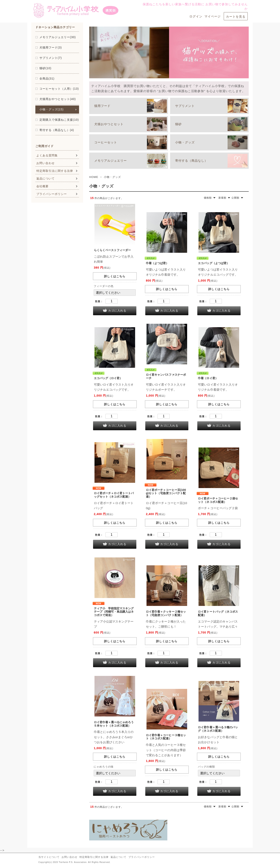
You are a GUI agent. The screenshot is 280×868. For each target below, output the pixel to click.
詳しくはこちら (115, 276)
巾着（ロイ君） (208, 378)
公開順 (235, 198)
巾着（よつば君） (157, 263)
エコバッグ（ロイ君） (108, 378)
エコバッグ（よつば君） (214, 263)
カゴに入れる (117, 311)
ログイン (196, 16)
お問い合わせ (46, 163)
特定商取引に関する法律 (94, 857)
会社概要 (42, 186)
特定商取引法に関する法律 (55, 171)
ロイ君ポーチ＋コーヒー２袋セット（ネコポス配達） (218, 500)
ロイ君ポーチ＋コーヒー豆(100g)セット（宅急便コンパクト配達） (166, 493)
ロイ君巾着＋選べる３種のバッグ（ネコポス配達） (218, 729)
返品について (46, 179)
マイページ (213, 16)
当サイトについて (49, 857)
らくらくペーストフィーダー (112, 250)
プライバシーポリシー (52, 194)
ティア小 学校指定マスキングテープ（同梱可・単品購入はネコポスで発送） (114, 612)
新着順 (222, 198)
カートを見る (236, 17)
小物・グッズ (112, 177)
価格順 (208, 198)
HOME (94, 177)
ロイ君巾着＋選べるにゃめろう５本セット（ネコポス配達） (114, 724)
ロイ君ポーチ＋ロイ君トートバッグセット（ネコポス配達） (114, 495)
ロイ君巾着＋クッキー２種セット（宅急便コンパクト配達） (166, 613)
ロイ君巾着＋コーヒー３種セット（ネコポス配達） (166, 737)
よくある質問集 (47, 155)
